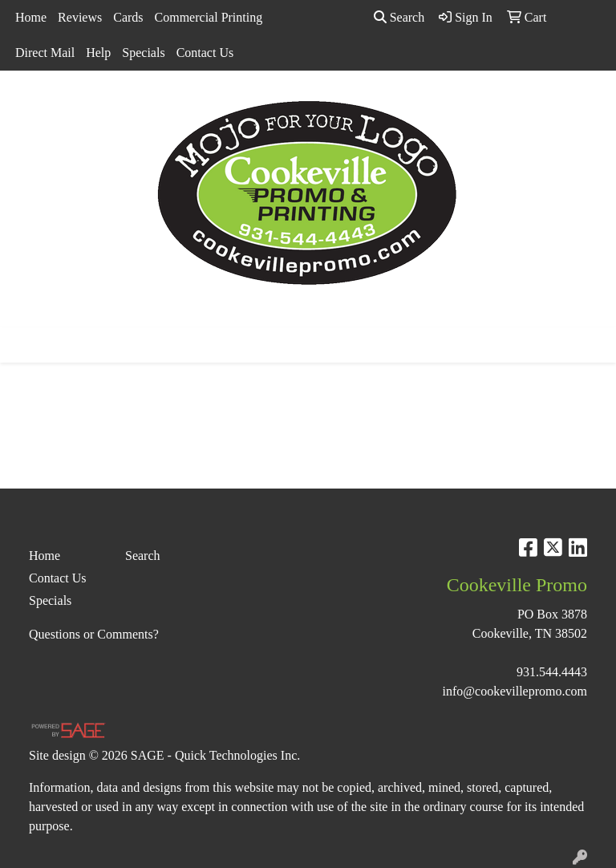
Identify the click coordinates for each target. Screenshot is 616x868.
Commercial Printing (209, 17)
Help (98, 53)
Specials (143, 53)
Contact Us (205, 53)
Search (399, 17)
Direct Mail (45, 53)
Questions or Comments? (94, 634)
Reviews (80, 17)
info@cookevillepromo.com (515, 691)
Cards (128, 17)
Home (31, 17)
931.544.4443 (552, 672)
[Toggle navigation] (25, 345)
